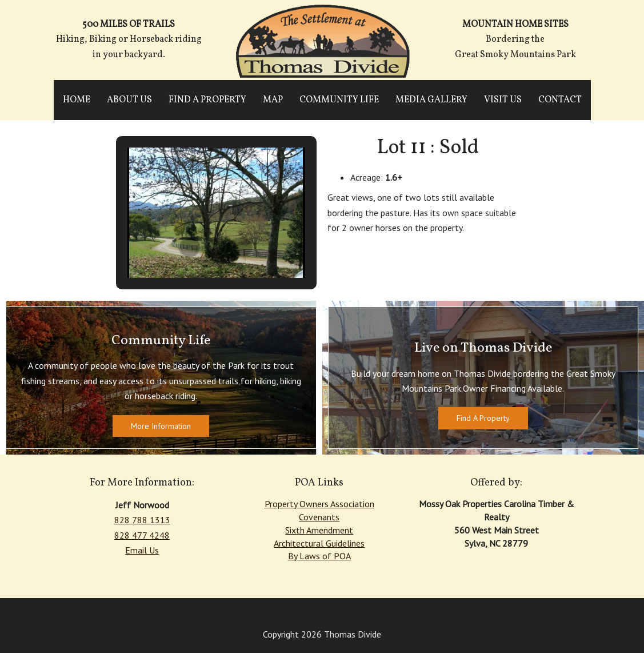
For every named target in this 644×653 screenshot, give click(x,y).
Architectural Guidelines (319, 543)
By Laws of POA (319, 556)
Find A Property (483, 418)
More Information (161, 426)
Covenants (319, 517)
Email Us (142, 550)
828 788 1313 (142, 520)
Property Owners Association (319, 504)
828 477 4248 (142, 535)
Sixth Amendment (319, 530)
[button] (190, 247)
